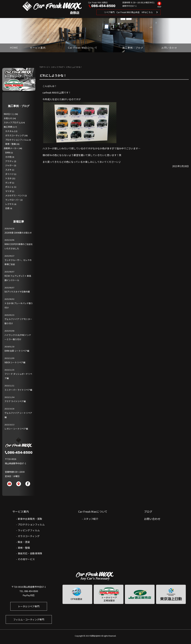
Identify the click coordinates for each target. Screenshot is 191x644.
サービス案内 (38, 48)
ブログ (148, 511)
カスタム (9, 131)
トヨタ (8, 178)
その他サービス (26, 559)
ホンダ (8, 183)
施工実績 (8, 127)
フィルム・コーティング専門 (29, 619)
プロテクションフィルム (17, 140)
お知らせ (8, 118)
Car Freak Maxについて (83, 48)
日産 (7, 208)
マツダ (8, 191)
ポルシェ (9, 187)
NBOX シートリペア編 (15, 362)
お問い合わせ (169, 48)
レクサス (9, 204)
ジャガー (9, 165)
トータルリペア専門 (29, 606)
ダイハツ (9, 174)
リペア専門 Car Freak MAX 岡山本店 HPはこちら (128, 12)
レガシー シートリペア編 (16, 429)
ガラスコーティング (15, 135)
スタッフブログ (57, 67)
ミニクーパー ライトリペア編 (18, 390)
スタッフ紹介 (91, 519)
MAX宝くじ (9, 114)
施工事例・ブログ (133, 48)
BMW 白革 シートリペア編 (17, 351)
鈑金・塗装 (24, 542)
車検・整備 (10, 144)
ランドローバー (13, 200)
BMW (8, 153)
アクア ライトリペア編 (15, 401)
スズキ (8, 170)
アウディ (9, 161)
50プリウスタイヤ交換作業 (17, 292)
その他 (8, 157)
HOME (14, 48)
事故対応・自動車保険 (30, 553)
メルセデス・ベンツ (15, 195)
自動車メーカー (11, 148)
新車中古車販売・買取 (30, 519)
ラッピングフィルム (29, 530)
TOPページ (44, 67)
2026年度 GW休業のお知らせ (18, 233)
